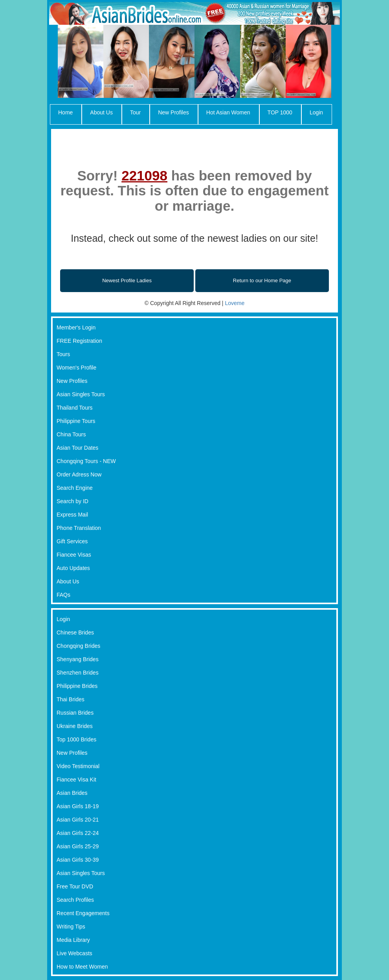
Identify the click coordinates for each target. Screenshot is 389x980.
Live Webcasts (74, 953)
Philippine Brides (77, 686)
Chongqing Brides (78, 646)
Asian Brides (72, 793)
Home (65, 112)
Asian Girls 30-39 (78, 860)
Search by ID (72, 501)
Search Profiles (75, 900)
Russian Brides (75, 713)
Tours (63, 354)
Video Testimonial (78, 766)
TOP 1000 (280, 112)
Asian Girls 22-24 (78, 833)
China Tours (71, 434)
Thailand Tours (75, 408)
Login (316, 112)
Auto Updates (73, 568)
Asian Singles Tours (81, 394)
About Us (101, 112)
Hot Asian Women (228, 112)
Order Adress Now (79, 474)
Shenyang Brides (78, 659)
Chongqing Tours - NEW (86, 461)
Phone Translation (79, 528)
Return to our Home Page (262, 280)
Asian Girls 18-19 (78, 806)
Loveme (235, 303)
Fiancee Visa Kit (76, 780)
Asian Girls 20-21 (78, 820)
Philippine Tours (76, 421)
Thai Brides (71, 699)
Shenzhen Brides (78, 673)
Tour (135, 112)
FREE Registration (79, 341)
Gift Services (72, 541)
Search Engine (75, 488)
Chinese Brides (75, 632)
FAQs (63, 595)
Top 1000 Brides (76, 739)
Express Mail (72, 515)
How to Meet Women (82, 967)
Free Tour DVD (75, 886)
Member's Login (76, 327)
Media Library (73, 940)
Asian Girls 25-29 (78, 846)
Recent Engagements (83, 913)
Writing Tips (71, 927)
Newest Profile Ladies (127, 280)
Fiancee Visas (74, 555)
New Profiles (173, 112)
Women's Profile (76, 368)
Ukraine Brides (75, 726)
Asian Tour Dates (77, 448)
